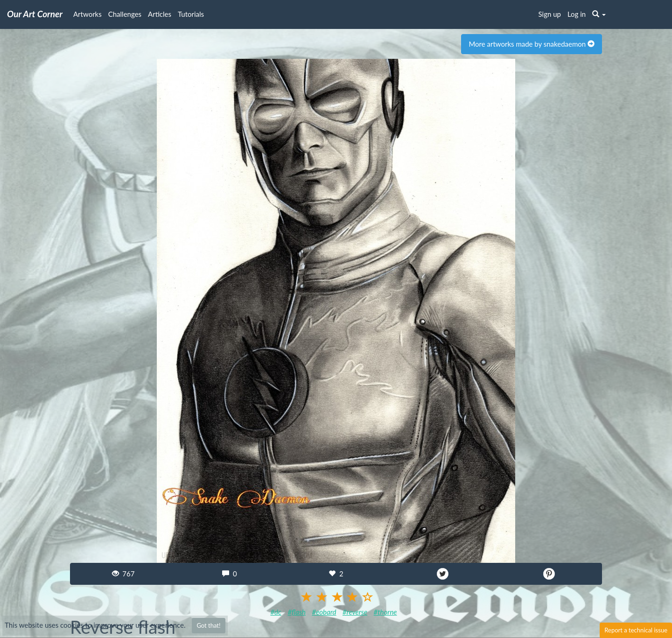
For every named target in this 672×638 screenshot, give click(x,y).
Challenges (125, 14)
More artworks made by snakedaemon (532, 44)
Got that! (208, 625)
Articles (160, 14)
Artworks (87, 14)
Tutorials (191, 14)
